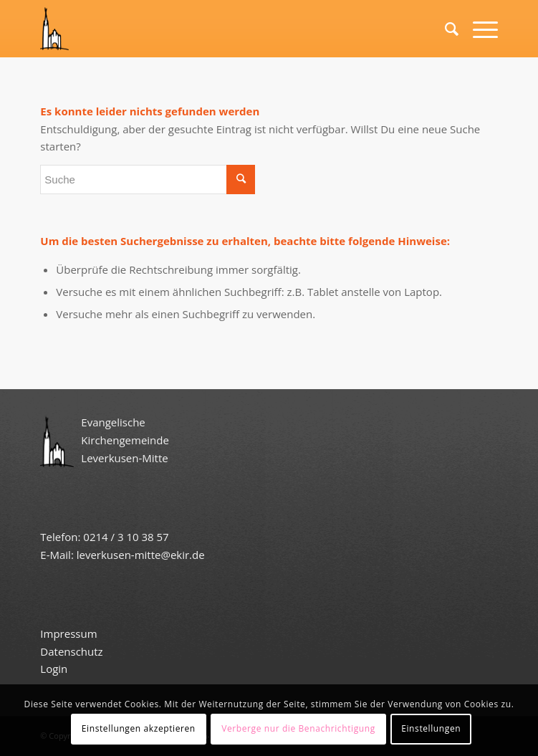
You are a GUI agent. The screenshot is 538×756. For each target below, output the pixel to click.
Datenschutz (73, 651)
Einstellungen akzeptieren (139, 728)
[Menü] (478, 29)
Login (54, 669)
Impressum (68, 633)
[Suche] (445, 29)
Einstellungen (431, 728)
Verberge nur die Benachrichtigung (298, 728)
